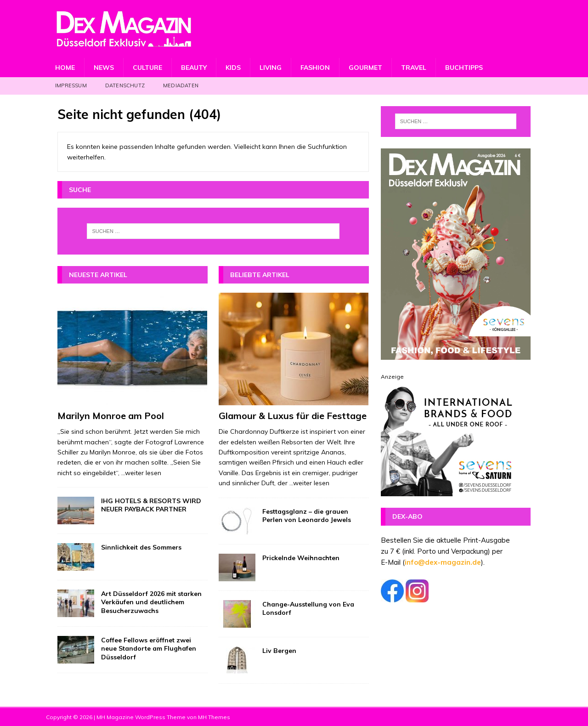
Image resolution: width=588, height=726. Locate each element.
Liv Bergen (279, 651)
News (104, 68)
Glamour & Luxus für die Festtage (293, 416)
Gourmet (365, 68)
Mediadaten (181, 85)
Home (65, 68)
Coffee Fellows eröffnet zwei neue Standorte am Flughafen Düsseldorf (149, 648)
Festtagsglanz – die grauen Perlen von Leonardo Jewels (307, 516)
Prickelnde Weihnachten (301, 558)
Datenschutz (125, 85)
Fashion (315, 68)
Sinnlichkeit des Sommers (141, 547)
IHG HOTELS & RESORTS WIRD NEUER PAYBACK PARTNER (151, 505)
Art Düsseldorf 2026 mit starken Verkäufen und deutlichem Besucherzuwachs (151, 602)
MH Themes (214, 717)
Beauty (194, 68)
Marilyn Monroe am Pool (111, 416)
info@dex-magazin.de (443, 562)
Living (271, 68)
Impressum (71, 85)
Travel (414, 68)
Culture (147, 68)
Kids (233, 68)
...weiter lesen (141, 473)
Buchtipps (464, 68)
